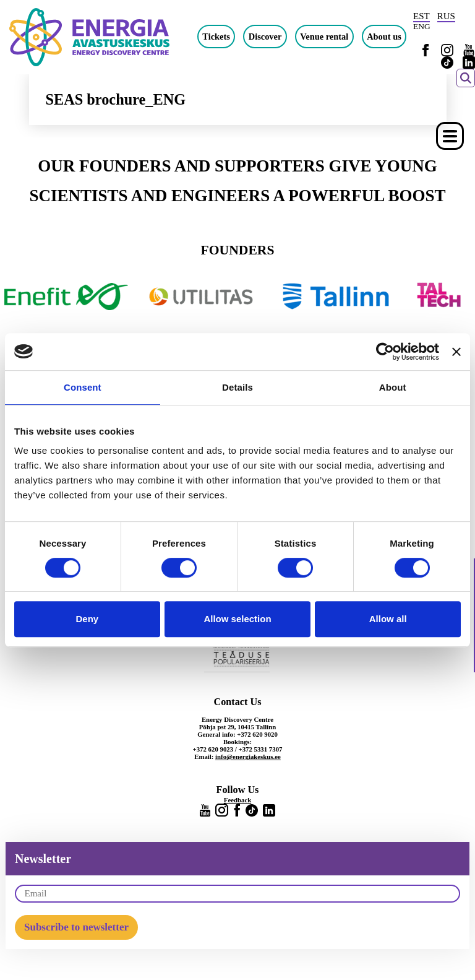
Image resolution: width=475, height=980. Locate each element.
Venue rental (324, 37)
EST (422, 16)
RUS (446, 16)
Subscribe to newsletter (76, 927)
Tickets (216, 37)
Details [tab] (237, 387)
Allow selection (237, 619)
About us (384, 37)
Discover (265, 37)
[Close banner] (456, 352)
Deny (87, 619)
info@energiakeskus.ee (248, 757)
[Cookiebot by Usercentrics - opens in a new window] (385, 352)
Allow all (388, 619)
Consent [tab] (83, 387)
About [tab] (393, 387)
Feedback (237, 800)
